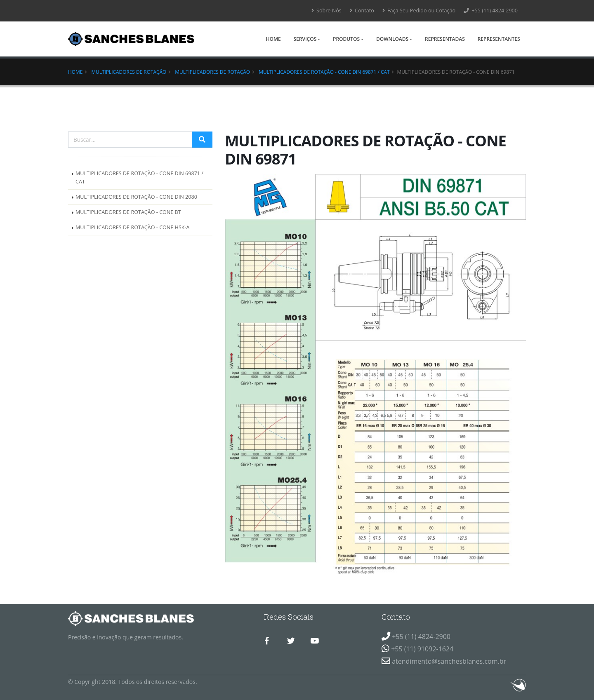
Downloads (392, 39)
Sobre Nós (326, 11)
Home (273, 39)
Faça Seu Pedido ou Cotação (419, 11)
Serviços (305, 39)
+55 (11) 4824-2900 (491, 11)
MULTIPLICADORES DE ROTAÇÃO (212, 72)
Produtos (346, 39)
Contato (362, 11)
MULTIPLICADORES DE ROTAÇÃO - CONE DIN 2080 (136, 197)
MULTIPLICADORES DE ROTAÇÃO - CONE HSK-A (133, 227)
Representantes (499, 39)
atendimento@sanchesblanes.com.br (449, 661)
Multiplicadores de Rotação (129, 72)
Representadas (445, 39)
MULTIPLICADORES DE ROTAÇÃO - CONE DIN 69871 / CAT (324, 72)
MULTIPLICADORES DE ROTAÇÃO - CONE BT (128, 212)
